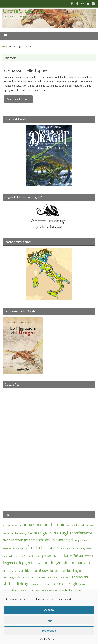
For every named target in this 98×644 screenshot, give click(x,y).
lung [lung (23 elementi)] (76, 571)
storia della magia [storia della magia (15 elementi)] (41, 584)
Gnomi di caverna (23, 11)
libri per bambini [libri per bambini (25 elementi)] (61, 571)
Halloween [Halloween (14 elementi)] (57, 556)
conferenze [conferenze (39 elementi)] (82, 533)
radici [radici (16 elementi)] (50, 577)
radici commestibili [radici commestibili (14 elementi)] (62, 577)
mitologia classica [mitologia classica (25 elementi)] (15, 577)
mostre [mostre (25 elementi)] (33, 577)
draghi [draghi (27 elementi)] (68, 540)
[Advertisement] (49, 447)
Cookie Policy (47, 639)
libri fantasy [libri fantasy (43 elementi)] (36, 570)
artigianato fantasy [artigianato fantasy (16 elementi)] (84, 525)
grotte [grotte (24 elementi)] (46, 556)
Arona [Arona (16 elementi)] (70, 525)
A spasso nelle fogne (25, 70)
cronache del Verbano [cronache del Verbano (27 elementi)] (47, 540)
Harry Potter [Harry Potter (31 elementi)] (73, 555)
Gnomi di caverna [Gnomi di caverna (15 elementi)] (32, 556)
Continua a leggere (19, 99)
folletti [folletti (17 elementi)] (62, 549)
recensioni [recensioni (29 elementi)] (80, 577)
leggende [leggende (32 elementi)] (11, 563)
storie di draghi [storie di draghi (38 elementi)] (64, 584)
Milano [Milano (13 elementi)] (82, 571)
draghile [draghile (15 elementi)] (7, 549)
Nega (49, 620)
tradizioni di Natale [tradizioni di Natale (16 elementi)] (24, 591)
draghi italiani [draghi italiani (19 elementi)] (82, 540)
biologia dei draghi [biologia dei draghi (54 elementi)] (52, 533)
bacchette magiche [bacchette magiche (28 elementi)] (17, 533)
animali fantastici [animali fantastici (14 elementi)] (11, 525)
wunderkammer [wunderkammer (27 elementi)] (70, 590)
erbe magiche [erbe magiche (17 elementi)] (19, 549)
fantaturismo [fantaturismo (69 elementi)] (43, 547)
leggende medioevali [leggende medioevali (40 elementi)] (70, 562)
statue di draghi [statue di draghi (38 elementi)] (17, 584)
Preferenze (49, 631)
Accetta (49, 610)
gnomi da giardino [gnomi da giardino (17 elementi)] (13, 556)
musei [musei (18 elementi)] (43, 577)
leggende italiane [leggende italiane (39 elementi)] (35, 562)
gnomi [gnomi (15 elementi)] (88, 549)
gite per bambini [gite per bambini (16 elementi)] (75, 549)
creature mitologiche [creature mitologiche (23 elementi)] (17, 540)
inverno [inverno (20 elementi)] (89, 556)
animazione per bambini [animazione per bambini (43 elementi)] (43, 524)
